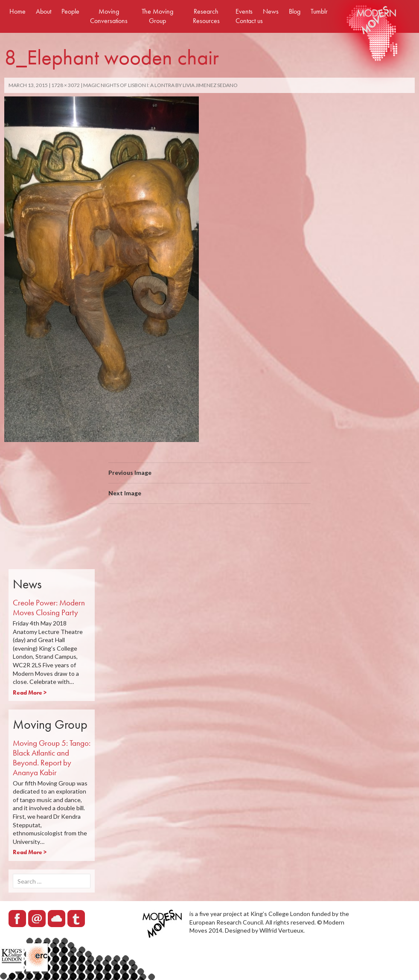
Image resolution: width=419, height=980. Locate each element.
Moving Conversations (109, 16)
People (70, 11)
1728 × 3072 (65, 85)
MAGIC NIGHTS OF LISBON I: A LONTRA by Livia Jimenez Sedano (160, 85)
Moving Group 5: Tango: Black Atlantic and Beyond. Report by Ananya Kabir (52, 758)
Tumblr (319, 11)
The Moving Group (157, 16)
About (44, 11)
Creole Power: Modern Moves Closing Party (49, 608)
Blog (295, 11)
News (271, 11)
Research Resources (206, 16)
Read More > (30, 692)
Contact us (249, 21)
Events (244, 11)
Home (17, 11)
